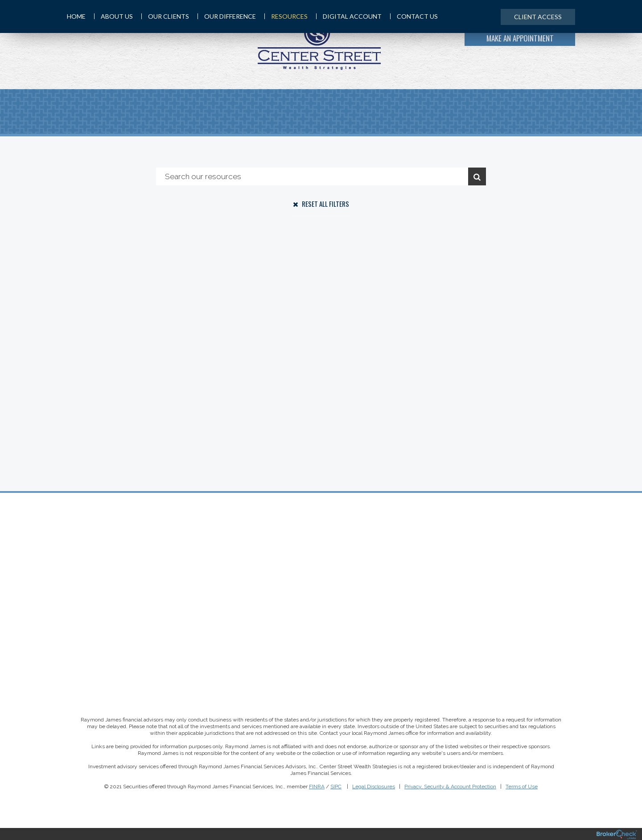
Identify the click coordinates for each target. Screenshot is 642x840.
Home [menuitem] (76, 16)
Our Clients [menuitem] (165, 16)
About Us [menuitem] (113, 16)
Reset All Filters (321, 204)
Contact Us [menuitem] (414, 16)
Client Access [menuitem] (538, 17)
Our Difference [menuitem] (227, 16)
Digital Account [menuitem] (349, 16)
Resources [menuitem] (286, 16)
